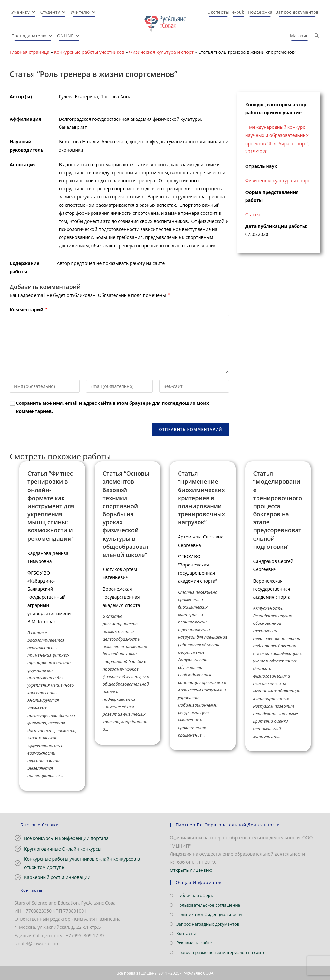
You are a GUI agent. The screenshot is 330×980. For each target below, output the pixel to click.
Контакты (186, 933)
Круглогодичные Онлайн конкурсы (63, 849)
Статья (253, 215)
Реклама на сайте (194, 943)
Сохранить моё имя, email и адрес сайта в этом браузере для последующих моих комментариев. (113, 407)
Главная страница (29, 52)
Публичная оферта (195, 895)
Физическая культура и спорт (161, 52)
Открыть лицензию (191, 870)
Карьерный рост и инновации (57, 877)
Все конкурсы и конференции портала (66, 838)
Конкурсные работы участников (89, 52)
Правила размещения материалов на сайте (221, 952)
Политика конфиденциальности (209, 914)
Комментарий (29, 310)
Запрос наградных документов (208, 924)
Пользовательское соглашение (208, 905)
